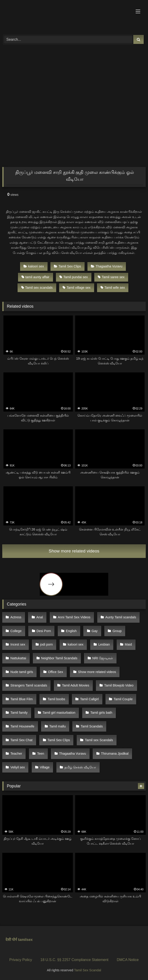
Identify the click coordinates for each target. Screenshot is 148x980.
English (71, 631)
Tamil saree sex (111, 277)
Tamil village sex (77, 288)
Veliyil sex (18, 767)
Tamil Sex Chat (22, 740)
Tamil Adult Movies (75, 685)
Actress (16, 617)
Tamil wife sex (113, 288)
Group (117, 631)
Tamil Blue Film (22, 699)
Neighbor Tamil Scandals (59, 658)
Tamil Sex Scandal (87, 970)
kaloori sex (34, 266)
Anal (40, 617)
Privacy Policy (21, 960)
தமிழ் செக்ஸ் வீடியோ (80, 767)
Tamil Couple (123, 699)
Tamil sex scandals (37, 288)
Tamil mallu (58, 726)
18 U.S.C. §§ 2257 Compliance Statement (74, 960)
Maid (128, 644)
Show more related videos (74, 551)
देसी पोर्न (11, 940)
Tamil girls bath (101, 713)
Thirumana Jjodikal (115, 754)
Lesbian (104, 644)
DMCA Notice (128, 960)
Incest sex (18, 644)
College (16, 631)
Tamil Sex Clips (67, 266)
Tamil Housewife (22, 726)
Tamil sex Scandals (99, 740)
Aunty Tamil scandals (121, 617)
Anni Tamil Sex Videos (74, 617)
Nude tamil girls (22, 672)
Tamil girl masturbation (59, 713)
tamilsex (25, 940)
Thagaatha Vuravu (107, 266)
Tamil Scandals (92, 726)
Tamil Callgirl (90, 699)
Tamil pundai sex (74, 277)
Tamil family (19, 713)
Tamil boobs (57, 699)
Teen (41, 754)
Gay (95, 631)
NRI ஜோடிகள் (103, 658)
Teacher (16, 754)
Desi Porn (44, 631)
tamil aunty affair (35, 277)
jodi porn (46, 644)
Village (45, 767)
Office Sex (55, 672)
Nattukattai (18, 658)
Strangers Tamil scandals (29, 685)
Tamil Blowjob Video (119, 685)
